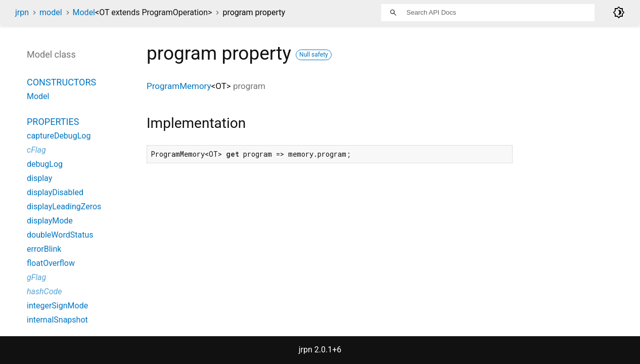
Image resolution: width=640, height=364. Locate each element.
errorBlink (44, 249)
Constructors (61, 82)
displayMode (50, 221)
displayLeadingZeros (64, 207)
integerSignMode (57, 306)
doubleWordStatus (60, 235)
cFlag (36, 150)
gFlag (36, 277)
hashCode (44, 291)
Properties (53, 122)
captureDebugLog (59, 136)
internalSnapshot (57, 320)
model (51, 12)
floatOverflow (51, 263)
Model (143, 12)
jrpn (22, 12)
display (39, 178)
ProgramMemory (179, 86)
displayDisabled (55, 192)
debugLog (45, 164)
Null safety (314, 55)
